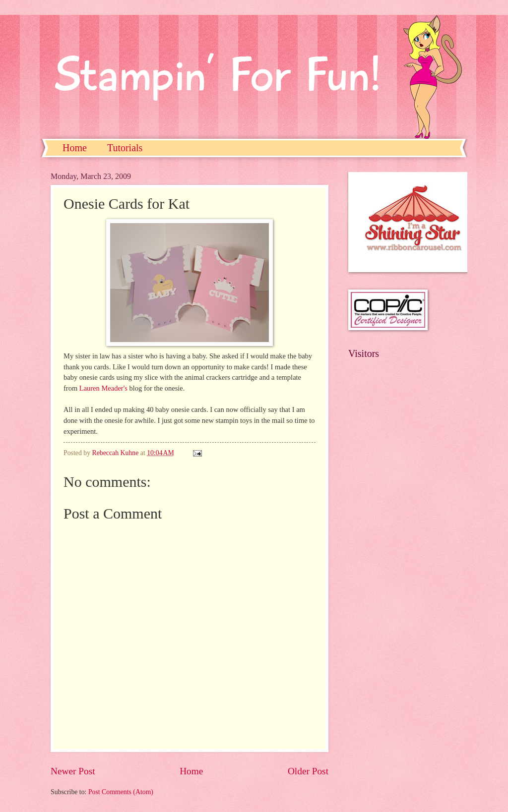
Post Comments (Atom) (121, 792)
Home (75, 148)
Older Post (308, 771)
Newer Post (73, 771)
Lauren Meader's (103, 388)
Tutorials (125, 148)
